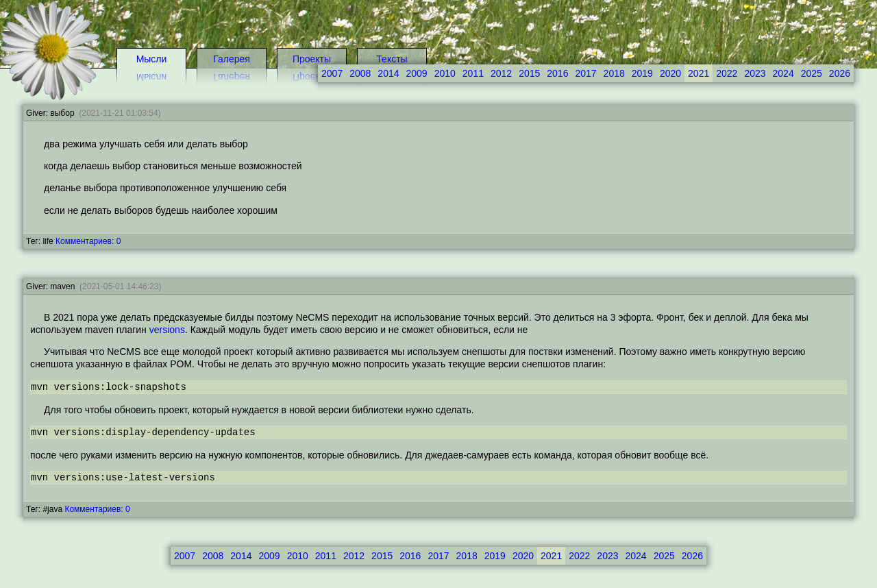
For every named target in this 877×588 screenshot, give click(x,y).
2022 (727, 73)
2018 (614, 73)
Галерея (232, 59)
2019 (642, 73)
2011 (473, 73)
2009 (269, 556)
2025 (812, 73)
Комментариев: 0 (88, 241)
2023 (755, 73)
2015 (529, 73)
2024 (783, 73)
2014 (241, 556)
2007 (185, 556)
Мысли (152, 59)
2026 (840, 73)
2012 (501, 73)
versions (167, 330)
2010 (445, 73)
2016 (557, 73)
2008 (213, 556)
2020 (670, 73)
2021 (699, 73)
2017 (585, 73)
